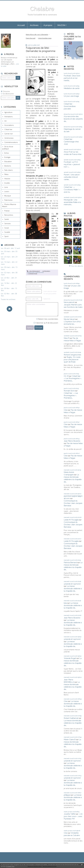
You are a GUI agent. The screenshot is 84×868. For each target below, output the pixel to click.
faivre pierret (69, 302)
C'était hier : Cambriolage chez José (71, 142)
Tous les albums (77, 266)
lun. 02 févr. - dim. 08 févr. (9, 295)
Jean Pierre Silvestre (72, 441)
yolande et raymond (72, 584)
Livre (6, 187)
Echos (7, 153)
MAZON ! (62, 25)
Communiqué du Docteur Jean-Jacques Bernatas (73, 503)
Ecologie (7, 157)
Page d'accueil (31, 38)
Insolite (7, 183)
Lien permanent (33, 271)
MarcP (66, 338)
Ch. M (66, 376)
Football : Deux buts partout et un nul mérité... (72, 78)
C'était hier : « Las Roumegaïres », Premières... (73, 378)
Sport (6, 236)
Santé (7, 219)
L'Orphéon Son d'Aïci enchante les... (72, 323)
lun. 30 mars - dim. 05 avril (9, 253)
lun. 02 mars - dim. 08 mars (9, 274)
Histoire (7, 179)
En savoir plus (10, 866)
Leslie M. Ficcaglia (71, 520)
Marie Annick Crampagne (69, 473)
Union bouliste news (45, 38)
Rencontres (9, 215)
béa (65, 603)
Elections (8, 166)
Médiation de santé (72, 88)
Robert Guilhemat (71, 718)
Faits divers (9, 170)
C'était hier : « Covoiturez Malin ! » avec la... (72, 190)
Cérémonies (9, 138)
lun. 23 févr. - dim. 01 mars (9, 279)
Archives (34, 25)
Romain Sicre (69, 391)
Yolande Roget (70, 658)
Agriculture (8, 112)
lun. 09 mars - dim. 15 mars (9, 268)
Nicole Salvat (69, 319)
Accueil (21, 25)
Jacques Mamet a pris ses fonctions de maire (73, 306)
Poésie (7, 211)
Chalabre (42, 9)
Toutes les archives (8, 299)
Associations (9, 125)
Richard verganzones (72, 355)
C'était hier (8, 129)
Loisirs (7, 191)
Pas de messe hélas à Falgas (72, 339)
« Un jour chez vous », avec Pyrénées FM (73, 816)
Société (7, 232)
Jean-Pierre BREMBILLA (69, 681)
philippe (67, 795)
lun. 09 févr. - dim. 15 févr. (9, 289)
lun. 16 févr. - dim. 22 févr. (9, 284)
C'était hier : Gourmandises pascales (70, 106)
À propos (48, 25)
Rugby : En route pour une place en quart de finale (72, 359)
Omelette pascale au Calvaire (72, 834)
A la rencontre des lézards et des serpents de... (73, 119)
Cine (66, 286)
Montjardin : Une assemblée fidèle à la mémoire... (72, 202)
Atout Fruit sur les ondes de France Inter (73, 153)
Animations (9, 117)
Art (5, 121)
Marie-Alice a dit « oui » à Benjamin (37, 34)
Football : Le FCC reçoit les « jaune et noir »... (72, 164)
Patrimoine (8, 200)
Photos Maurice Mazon (9, 205)
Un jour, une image (71, 96)
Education (8, 161)
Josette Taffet (70, 814)
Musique (8, 196)
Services (8, 223)
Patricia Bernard (70, 562)
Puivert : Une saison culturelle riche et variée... (72, 177)
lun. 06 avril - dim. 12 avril (10, 248)
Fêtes (6, 174)
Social (7, 228)
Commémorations (11, 142)
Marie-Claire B (70, 739)
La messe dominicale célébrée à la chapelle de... (73, 478)
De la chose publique (8, 148)
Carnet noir (9, 134)
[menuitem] (21, 25)
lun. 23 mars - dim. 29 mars (9, 258)
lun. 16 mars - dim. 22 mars (9, 263)
